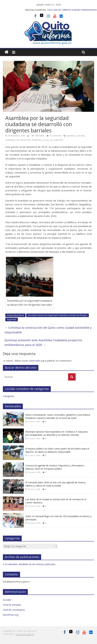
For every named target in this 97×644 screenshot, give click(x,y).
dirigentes (36, 140)
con (18, 140)
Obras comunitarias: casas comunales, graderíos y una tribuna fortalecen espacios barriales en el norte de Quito (58, 416)
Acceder (7, 600)
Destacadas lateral (15, 315)
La (43, 140)
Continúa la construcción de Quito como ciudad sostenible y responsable (48, 330)
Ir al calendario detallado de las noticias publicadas (29, 564)
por (47, 140)
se (51, 140)
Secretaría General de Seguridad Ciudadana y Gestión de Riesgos (57, 315)
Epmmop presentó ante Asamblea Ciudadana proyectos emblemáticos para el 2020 (43, 342)
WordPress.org (11, 615)
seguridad (58, 140)
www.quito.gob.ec (25, 634)
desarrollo (26, 140)
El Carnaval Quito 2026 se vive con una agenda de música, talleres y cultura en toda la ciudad (56, 484)
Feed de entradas (12, 605)
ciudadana (10, 140)
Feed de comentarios (14, 610)
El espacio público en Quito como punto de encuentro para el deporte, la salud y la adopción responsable (57, 450)
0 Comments (54, 136)
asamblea (71, 136)
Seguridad (12, 319)
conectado (35, 361)
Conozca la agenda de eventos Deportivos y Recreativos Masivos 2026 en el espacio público (55, 467)
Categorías (9, 396)
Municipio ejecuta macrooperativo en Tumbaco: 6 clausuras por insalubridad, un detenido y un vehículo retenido (57, 433)
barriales (81, 136)
